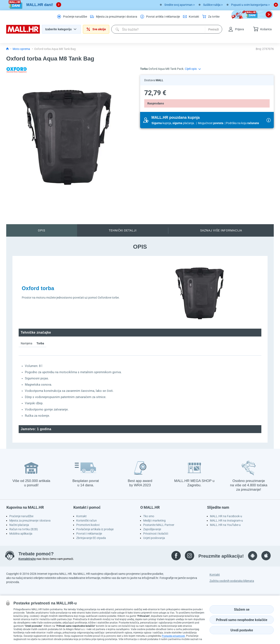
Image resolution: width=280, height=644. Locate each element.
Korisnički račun (87, 521)
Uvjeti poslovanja (154, 538)
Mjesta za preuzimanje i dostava (30, 521)
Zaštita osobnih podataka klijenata (232, 581)
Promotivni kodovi (88, 525)
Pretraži (214, 29)
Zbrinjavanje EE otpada (91, 538)
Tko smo (149, 516)
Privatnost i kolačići (156, 534)
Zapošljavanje (152, 529)
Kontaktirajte (27, 559)
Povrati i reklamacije (89, 534)
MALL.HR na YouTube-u (225, 525)
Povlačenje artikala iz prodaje (95, 529)
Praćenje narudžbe (21, 516)
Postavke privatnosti (173, 636)
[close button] (276, 5)
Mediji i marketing (154, 521)
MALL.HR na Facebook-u (226, 516)
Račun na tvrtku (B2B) (24, 529)
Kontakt (81, 516)
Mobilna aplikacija (21, 534)
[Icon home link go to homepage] (7, 49)
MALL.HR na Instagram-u (226, 521)
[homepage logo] (23, 33)
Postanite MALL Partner (159, 525)
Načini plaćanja (19, 525)
